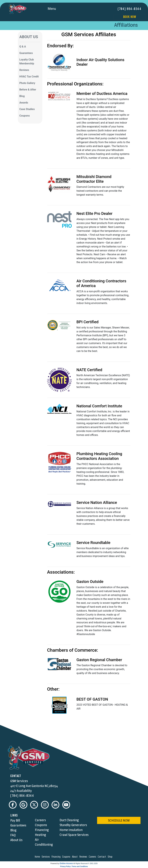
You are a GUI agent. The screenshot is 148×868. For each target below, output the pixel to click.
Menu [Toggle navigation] (56, 9)
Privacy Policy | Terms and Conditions (74, 867)
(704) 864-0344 (129, 9)
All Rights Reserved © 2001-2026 (85, 864)
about (75, 857)
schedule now (119, 821)
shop (111, 857)
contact (102, 857)
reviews (84, 857)
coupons (67, 857)
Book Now (129, 17)
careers (93, 857)
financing (56, 857)
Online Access (66, 864)
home (38, 857)
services (46, 857)
